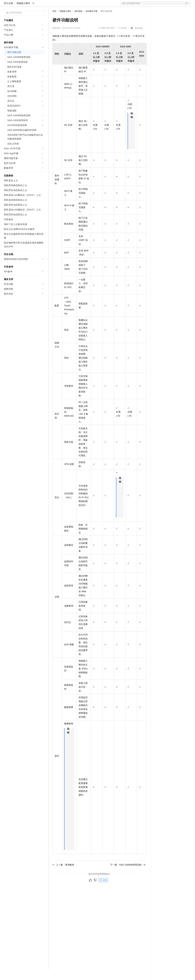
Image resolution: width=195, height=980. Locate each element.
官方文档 (8, 14)
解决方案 (52, 5)
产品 (42, 5)
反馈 (103, 891)
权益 (62, 5)
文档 (151, 5)
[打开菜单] (5, 5)
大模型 (33, 5)
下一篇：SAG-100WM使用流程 (128, 875)
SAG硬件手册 (91, 22)
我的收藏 (139, 39)
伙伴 (88, 5)
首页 (54, 22)
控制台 (166, 5)
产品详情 (123, 38)
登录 (186, 5)
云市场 (79, 5)
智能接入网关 (23, 14)
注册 (174, 5)
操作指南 (78, 22)
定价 (70, 5)
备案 (158, 5)
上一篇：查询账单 (63, 875)
